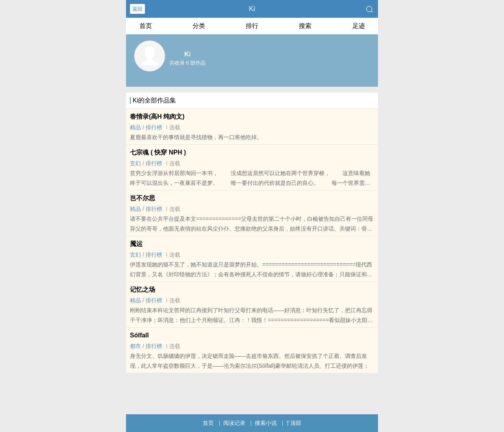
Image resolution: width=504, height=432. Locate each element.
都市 (135, 346)
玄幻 (135, 163)
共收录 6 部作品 (187, 63)
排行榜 (154, 127)
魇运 (136, 244)
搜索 (305, 26)
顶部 (294, 423)
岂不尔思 (143, 198)
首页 (146, 26)
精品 (135, 127)
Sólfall (139, 335)
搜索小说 (266, 423)
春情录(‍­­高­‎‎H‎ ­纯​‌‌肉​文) (157, 116)
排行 (252, 26)
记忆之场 (143, 290)
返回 (137, 9)
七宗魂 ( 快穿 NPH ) (158, 152)
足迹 (359, 26)
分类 (199, 26)
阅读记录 (234, 423)
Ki (252, 9)
